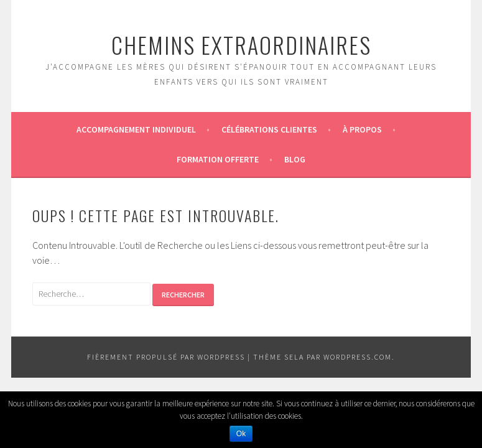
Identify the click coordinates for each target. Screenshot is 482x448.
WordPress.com (358, 357)
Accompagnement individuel (136, 129)
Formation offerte (218, 159)
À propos (362, 129)
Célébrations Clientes (269, 129)
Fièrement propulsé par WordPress (166, 357)
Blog (295, 159)
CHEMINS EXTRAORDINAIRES (241, 44)
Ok (241, 434)
